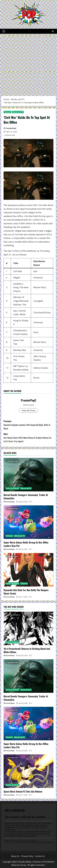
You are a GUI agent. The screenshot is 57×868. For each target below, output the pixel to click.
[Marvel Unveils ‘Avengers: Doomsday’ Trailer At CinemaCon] (28, 475)
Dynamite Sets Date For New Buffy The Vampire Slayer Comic (26, 592)
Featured (7, 112)
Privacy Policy (27, 856)
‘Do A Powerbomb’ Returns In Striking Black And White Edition (27, 650)
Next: (28, 438)
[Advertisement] (28, 64)
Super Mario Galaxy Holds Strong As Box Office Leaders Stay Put (26, 544)
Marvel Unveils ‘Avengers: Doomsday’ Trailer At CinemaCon (26, 497)
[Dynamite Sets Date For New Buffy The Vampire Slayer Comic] (28, 570)
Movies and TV (18, 112)
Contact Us (40, 856)
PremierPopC (11, 128)
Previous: (28, 425)
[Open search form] (53, 31)
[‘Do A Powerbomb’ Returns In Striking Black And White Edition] (28, 628)
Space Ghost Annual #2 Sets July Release (23, 791)
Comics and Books (12, 488)
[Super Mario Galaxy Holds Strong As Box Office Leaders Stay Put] (28, 522)
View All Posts (29, 410)
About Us (15, 856)
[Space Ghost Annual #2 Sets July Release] (28, 771)
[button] (4, 31)
